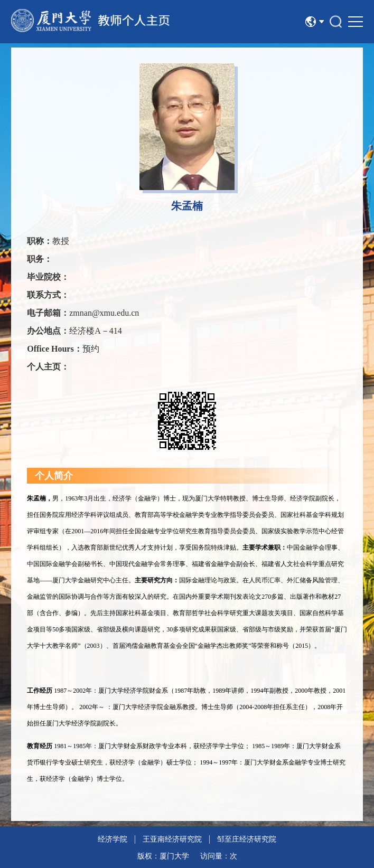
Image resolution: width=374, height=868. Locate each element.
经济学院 (113, 839)
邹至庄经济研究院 (247, 839)
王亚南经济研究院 (172, 839)
